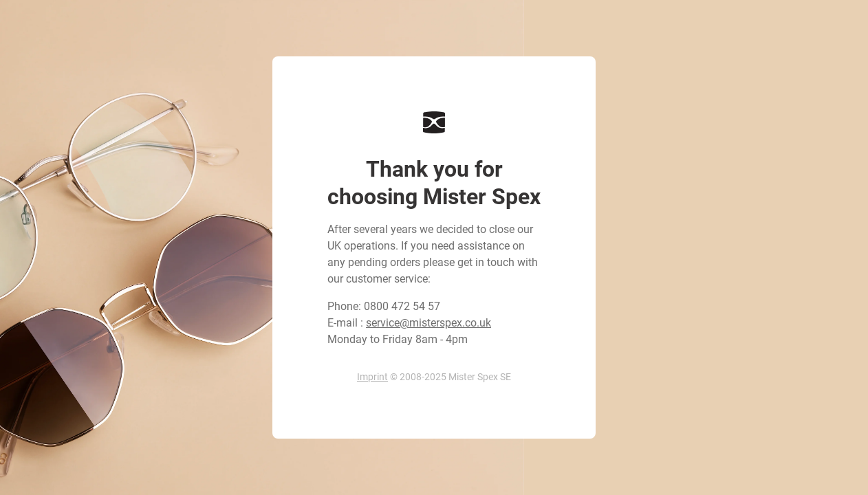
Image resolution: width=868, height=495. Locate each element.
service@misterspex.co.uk (428, 323)
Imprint (372, 377)
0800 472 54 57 (402, 306)
